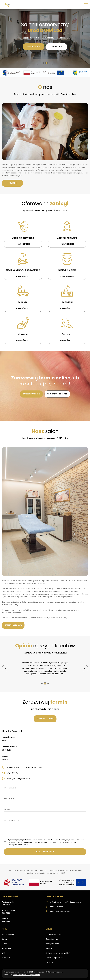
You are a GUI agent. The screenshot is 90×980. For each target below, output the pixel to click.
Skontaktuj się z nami (57, 395)
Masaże (49, 946)
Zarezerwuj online (31, 395)
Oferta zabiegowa (13, 627)
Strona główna (8, 932)
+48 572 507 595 (55, 904)
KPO (4, 950)
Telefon (7, 809)
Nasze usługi (57, 47)
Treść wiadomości (11, 820)
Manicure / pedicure (54, 955)
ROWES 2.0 (6, 955)
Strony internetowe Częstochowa (26, 972)
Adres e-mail (9, 798)
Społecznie (12, 184)
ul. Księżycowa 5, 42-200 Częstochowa (22, 766)
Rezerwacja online (45, 717)
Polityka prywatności (55, 969)
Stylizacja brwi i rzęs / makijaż (58, 950)
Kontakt (5, 936)
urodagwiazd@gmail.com (16, 777)
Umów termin (34, 47)
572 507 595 (10, 772)
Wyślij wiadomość (45, 850)
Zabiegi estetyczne (54, 932)
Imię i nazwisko (10, 787)
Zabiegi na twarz (53, 936)
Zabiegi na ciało (52, 941)
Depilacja (50, 960)
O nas (4, 941)
